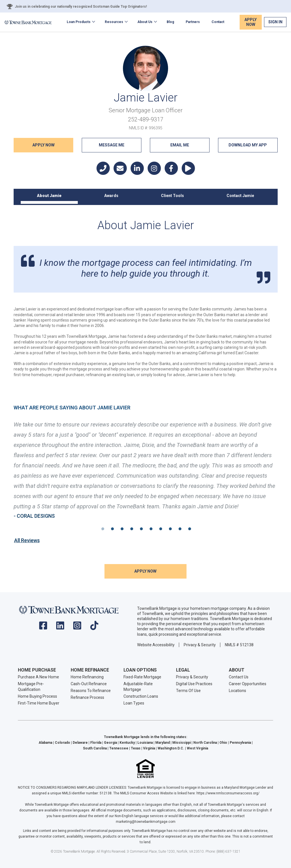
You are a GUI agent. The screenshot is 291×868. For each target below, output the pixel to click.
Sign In (275, 22)
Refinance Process (87, 697)
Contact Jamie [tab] (240, 196)
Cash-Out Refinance (89, 684)
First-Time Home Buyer (39, 703)
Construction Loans (141, 696)
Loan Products (79, 22)
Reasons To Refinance (91, 691)
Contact (218, 22)
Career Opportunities (248, 684)
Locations (237, 691)
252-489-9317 (146, 119)
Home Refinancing (87, 677)
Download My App (248, 145)
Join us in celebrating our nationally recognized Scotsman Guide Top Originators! (81, 7)
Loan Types (134, 703)
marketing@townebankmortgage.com (146, 822)
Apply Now (251, 22)
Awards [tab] (111, 196)
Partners (193, 22)
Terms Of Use (188, 691)
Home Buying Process (37, 696)
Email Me (180, 145)
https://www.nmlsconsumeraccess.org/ (228, 793)
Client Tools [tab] (172, 196)
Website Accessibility (156, 645)
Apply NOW (43, 145)
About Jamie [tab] (49, 196)
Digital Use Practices (194, 684)
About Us (145, 22)
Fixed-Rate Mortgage (142, 677)
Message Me (112, 145)
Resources (114, 22)
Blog (170, 22)
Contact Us (239, 677)
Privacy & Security (200, 645)
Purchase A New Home (38, 677)
